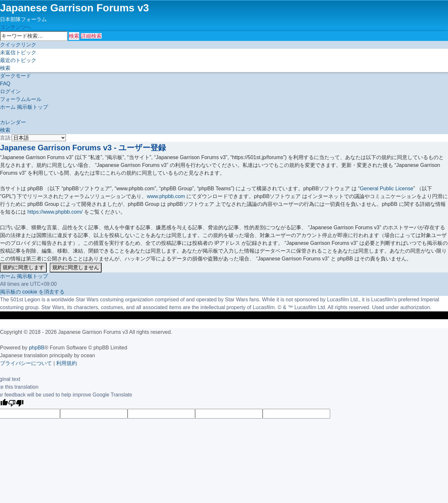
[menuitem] (18, 52)
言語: (6, 138)
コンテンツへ (16, 27)
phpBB (37, 348)
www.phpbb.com (166, 196)
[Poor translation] (16, 404)
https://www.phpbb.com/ (55, 212)
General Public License (386, 189)
